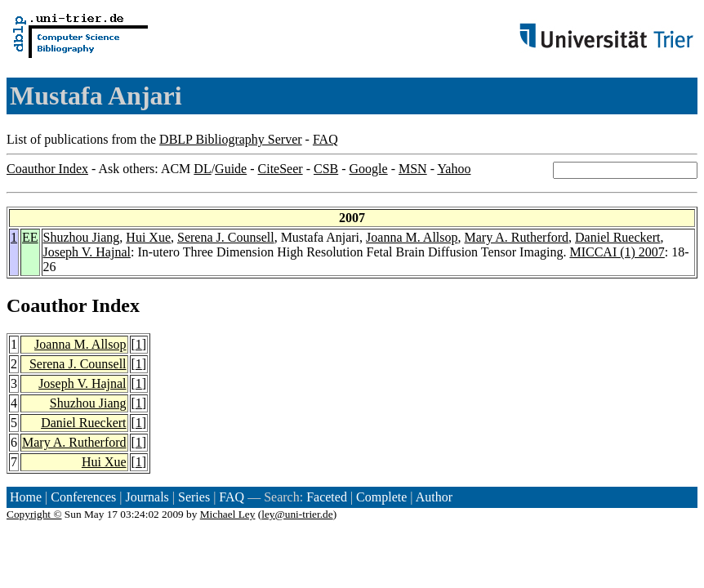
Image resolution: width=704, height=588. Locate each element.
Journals (147, 497)
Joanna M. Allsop (412, 237)
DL (202, 169)
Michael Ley (228, 514)
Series (194, 497)
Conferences (83, 497)
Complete (381, 497)
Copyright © (34, 514)
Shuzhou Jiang (82, 237)
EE (30, 237)
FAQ (325, 139)
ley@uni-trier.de (297, 514)
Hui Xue (148, 237)
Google (369, 169)
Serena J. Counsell (226, 237)
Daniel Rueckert (617, 237)
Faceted (327, 497)
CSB (326, 169)
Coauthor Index (47, 169)
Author (434, 497)
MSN (413, 169)
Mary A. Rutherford (517, 237)
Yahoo (454, 169)
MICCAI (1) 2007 (617, 252)
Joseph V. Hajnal (87, 252)
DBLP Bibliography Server (231, 139)
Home (26, 497)
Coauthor (47, 305)
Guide (231, 169)
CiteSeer (281, 169)
